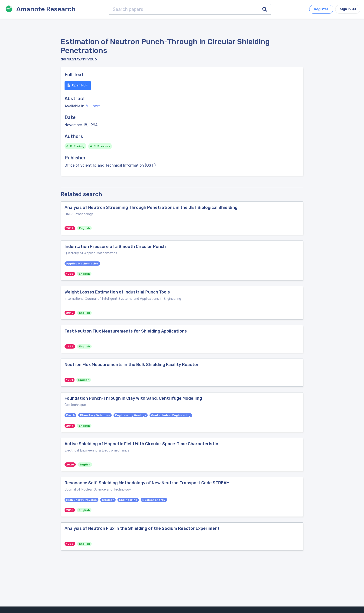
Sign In (348, 9)
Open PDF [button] (78, 85)
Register (321, 9)
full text (93, 106)
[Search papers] (184, 9)
